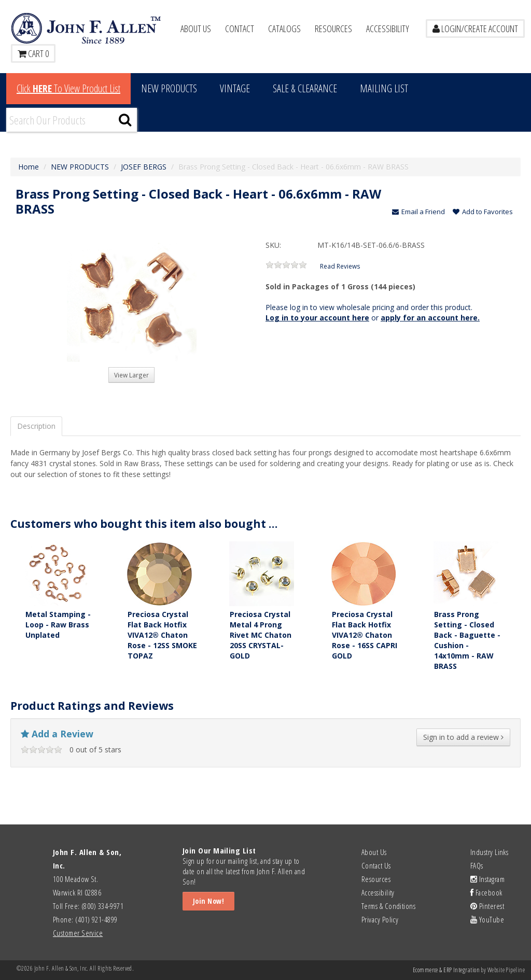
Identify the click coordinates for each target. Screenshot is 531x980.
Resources (333, 29)
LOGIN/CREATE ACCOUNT (475, 29)
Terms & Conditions (388, 906)
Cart (33, 53)
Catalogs (284, 29)
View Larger (131, 375)
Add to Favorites (483, 212)
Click (68, 88)
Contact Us (376, 865)
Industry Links (489, 852)
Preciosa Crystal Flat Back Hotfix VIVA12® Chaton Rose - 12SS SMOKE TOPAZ (162, 635)
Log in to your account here (317, 318)
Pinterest (487, 906)
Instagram (487, 879)
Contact (240, 29)
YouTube (487, 919)
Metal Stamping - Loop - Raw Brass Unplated (58, 625)
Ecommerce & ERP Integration (446, 970)
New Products (169, 88)
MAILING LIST (384, 88)
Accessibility (388, 29)
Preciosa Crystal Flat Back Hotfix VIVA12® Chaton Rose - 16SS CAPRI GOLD (365, 635)
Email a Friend (418, 212)
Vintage (235, 88)
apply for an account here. (430, 318)
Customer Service (78, 933)
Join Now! (208, 901)
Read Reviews (340, 266)
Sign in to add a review (463, 737)
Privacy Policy (380, 919)
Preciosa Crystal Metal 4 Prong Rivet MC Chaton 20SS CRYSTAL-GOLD (261, 635)
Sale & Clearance (305, 88)
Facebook (486, 892)
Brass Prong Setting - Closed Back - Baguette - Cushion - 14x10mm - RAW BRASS (467, 640)
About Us (196, 29)
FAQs (477, 865)
